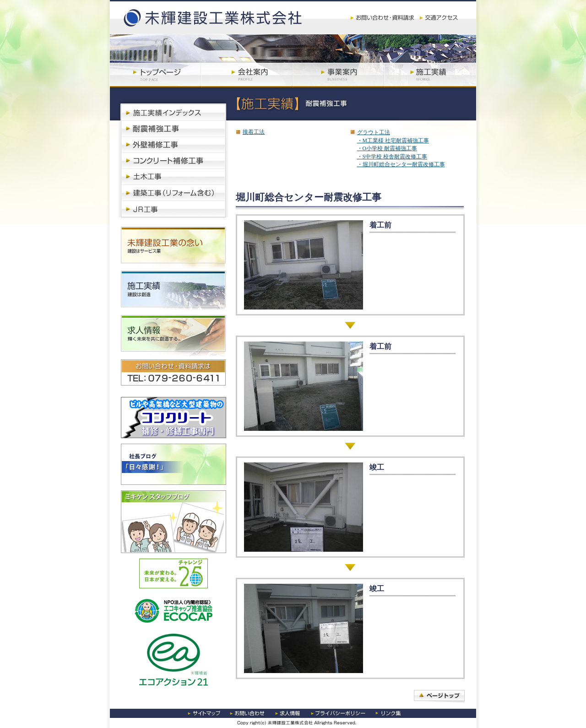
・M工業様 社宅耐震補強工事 (393, 141)
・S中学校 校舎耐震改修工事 (392, 157)
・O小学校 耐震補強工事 (387, 149)
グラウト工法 (374, 133)
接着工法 (254, 132)
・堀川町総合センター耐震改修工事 (401, 165)
